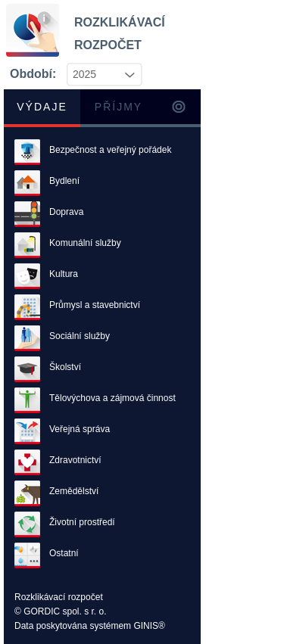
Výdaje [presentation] (42, 107)
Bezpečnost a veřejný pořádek (110, 150)
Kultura (64, 274)
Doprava (66, 212)
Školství (65, 367)
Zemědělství (74, 491)
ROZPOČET (97, 42)
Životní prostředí (82, 522)
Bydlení (64, 181)
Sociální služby (80, 336)
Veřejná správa (80, 429)
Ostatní (64, 553)
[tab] (42, 108)
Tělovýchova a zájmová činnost (112, 398)
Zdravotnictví (75, 460)
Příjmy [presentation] (119, 107)
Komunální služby (85, 243)
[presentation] (179, 108)
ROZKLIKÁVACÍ (97, 19)
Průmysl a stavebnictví (95, 305)
